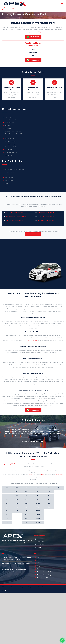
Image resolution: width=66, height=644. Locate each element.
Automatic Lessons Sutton (45, 572)
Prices (39, 563)
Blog (38, 566)
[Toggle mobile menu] (63, 3)
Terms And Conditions (43, 578)
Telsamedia (46, 587)
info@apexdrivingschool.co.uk (44, 547)
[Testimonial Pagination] (31, 445)
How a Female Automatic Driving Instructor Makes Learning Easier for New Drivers (17, 558)
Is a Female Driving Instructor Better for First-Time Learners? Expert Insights (17, 565)
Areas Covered (41, 560)
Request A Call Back (33, 234)
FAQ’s (39, 557)
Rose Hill (13, 477)
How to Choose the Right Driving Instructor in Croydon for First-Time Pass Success (15, 571)
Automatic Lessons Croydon (45, 575)
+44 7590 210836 (9, 9)
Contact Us (40, 569)
